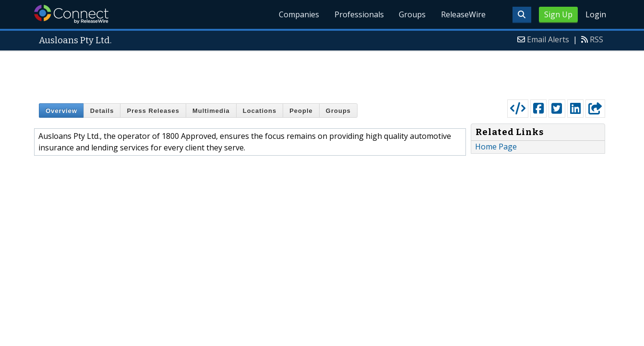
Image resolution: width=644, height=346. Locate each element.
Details (102, 111)
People (301, 111)
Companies (298, 14)
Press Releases (153, 111)
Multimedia (211, 111)
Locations (260, 111)
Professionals (359, 14)
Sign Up (558, 14)
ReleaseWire (463, 14)
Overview (61, 111)
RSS (596, 39)
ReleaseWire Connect (71, 14)
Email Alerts (548, 39)
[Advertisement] (322, 73)
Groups (412, 14)
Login (596, 14)
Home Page (496, 147)
